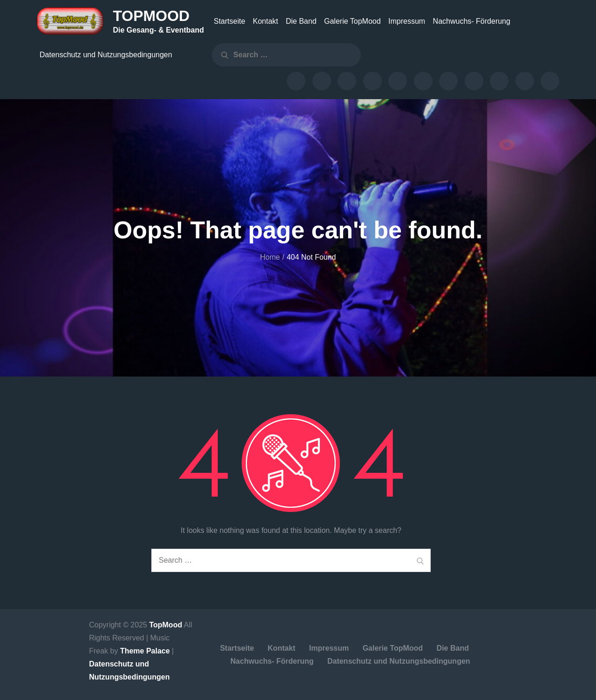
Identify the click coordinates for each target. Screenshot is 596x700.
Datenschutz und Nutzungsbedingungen (106, 55)
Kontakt (265, 21)
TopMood (151, 16)
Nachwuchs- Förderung (472, 21)
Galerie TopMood (352, 21)
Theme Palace (145, 651)
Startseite (230, 21)
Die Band (301, 21)
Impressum (407, 21)
